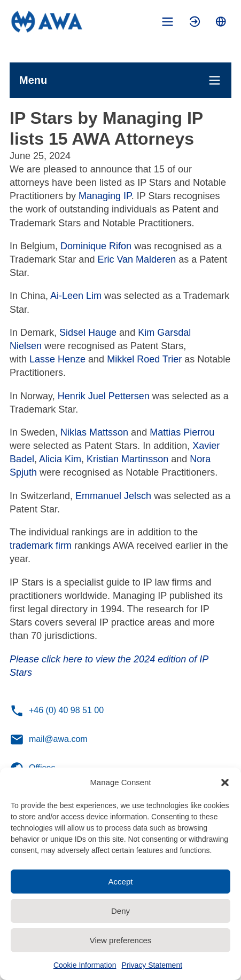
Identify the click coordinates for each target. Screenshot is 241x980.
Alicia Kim (60, 459)
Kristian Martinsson (127, 459)
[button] (225, 783)
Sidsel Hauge (87, 333)
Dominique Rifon (95, 246)
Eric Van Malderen (135, 259)
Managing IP (105, 196)
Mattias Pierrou (182, 432)
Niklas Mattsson (94, 432)
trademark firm (41, 546)
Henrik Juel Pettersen (104, 396)
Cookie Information (85, 965)
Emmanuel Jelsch (113, 496)
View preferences (121, 940)
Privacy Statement (152, 965)
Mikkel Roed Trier (144, 359)
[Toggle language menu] (221, 22)
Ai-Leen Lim (76, 296)
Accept (121, 882)
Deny (121, 911)
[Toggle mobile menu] (168, 22)
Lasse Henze (57, 359)
